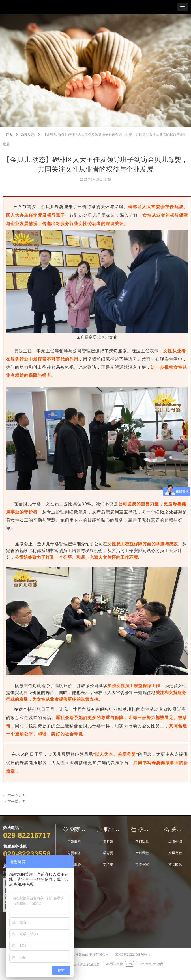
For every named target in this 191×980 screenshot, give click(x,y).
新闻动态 (28, 135)
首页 (9, 135)
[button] (183, 7)
